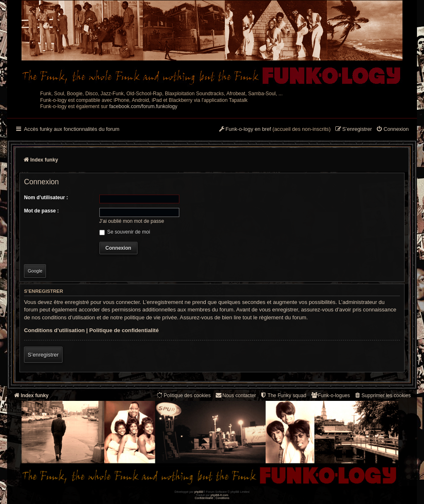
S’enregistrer (43, 355)
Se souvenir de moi (125, 232)
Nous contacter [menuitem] (235, 395)
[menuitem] (392, 130)
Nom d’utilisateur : (46, 198)
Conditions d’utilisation (54, 330)
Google (35, 271)
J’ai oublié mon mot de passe (132, 221)
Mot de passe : (41, 211)
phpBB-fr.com (220, 495)
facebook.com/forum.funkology (143, 106)
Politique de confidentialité (124, 330)
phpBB (199, 492)
